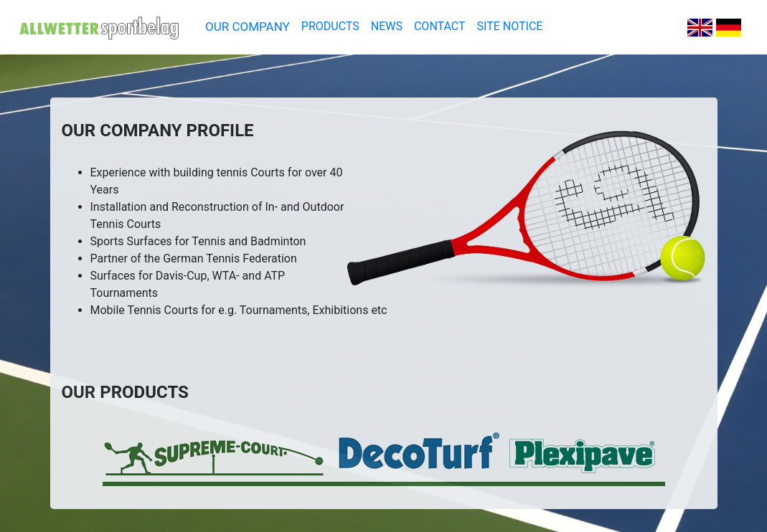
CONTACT (440, 26)
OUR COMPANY (248, 27)
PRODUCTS (330, 26)
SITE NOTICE (510, 26)
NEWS (387, 26)
